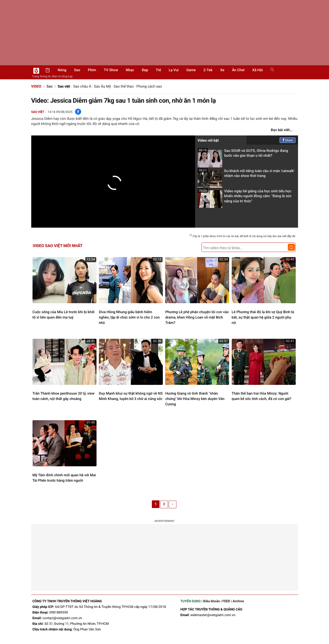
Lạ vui (174, 70)
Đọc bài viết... (282, 130)
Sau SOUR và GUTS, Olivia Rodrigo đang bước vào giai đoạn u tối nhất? (243, 155)
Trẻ (158, 70)
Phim (92, 70)
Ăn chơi (238, 70)
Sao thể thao (124, 87)
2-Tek (208, 70)
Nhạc (130, 70)
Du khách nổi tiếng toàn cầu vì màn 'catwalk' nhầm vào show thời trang (246, 175)
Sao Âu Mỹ (102, 87)
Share (287, 140)
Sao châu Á (82, 87)
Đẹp (145, 70)
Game (191, 70)
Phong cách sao (149, 87)
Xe (222, 70)
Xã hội (257, 70)
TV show (111, 70)
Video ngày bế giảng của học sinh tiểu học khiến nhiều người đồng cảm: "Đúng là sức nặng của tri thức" (245, 198)
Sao (77, 70)
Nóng (62, 70)
